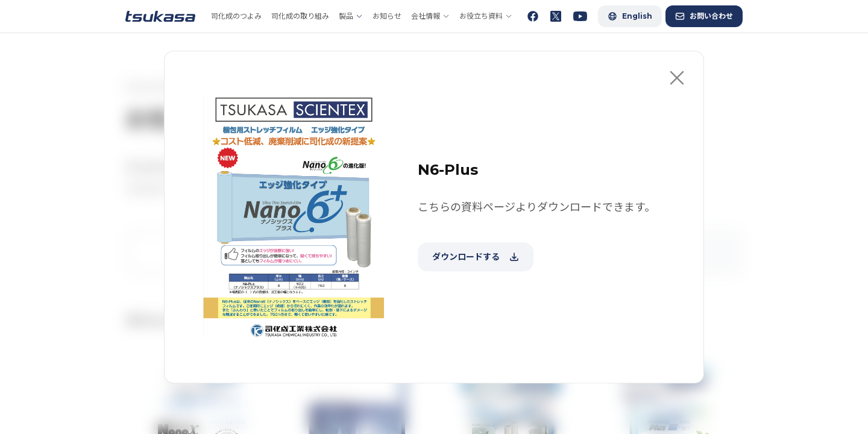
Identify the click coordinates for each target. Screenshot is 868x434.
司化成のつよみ (236, 16)
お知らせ (387, 16)
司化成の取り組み (300, 16)
